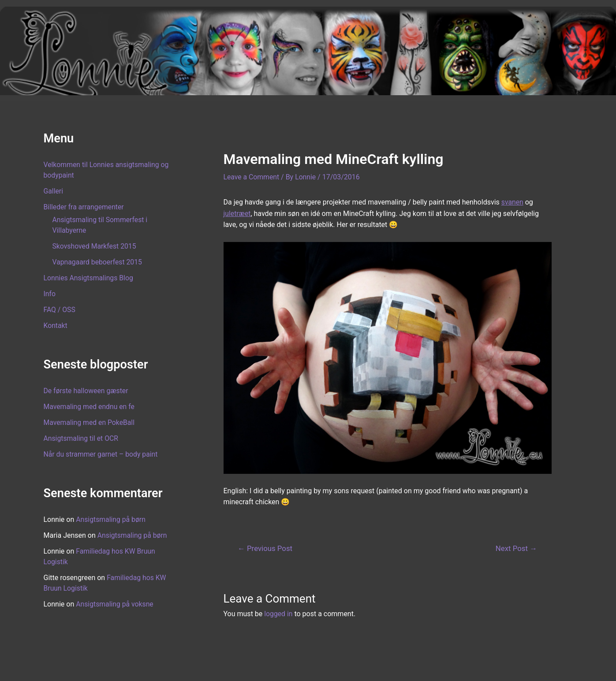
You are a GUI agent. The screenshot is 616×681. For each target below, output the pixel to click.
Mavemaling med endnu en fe (90, 407)
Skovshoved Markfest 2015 (95, 246)
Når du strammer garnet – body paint (102, 454)
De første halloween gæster (87, 391)
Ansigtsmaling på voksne (115, 604)
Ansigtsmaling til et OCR (82, 438)
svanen (513, 202)
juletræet (237, 213)
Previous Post (265, 548)
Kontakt (56, 326)
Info (50, 294)
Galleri (54, 191)
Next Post (516, 548)
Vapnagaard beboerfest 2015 (98, 262)
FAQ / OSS (60, 310)
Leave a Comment (252, 177)
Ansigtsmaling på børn (111, 519)
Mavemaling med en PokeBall (90, 422)
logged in (278, 614)
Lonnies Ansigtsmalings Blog (89, 278)
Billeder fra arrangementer (84, 207)
